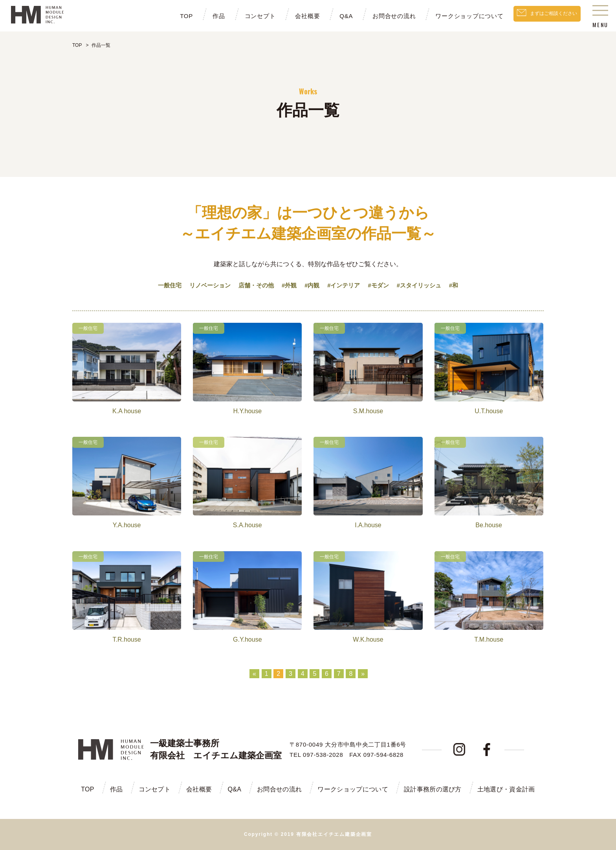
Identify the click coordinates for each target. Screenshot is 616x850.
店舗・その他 (253, 285)
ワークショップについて (453, 16)
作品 (202, 16)
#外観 (288, 285)
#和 (461, 285)
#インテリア (346, 285)
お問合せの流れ (378, 16)
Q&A (330, 16)
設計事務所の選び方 (433, 789)
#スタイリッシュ (425, 285)
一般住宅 (162, 285)
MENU (600, 18)
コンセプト (243, 16)
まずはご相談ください (545, 16)
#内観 (312, 285)
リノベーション (205, 285)
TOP (170, 16)
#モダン (382, 285)
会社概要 (291, 16)
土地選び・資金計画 (506, 789)
